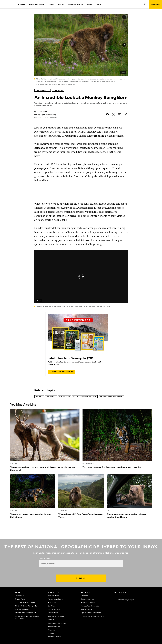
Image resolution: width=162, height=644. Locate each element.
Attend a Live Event (55, 599)
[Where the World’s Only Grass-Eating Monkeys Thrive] (81, 496)
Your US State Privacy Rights (25, 602)
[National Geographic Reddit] (145, 595)
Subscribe (85, 596)
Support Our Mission (55, 626)
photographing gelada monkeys (105, 136)
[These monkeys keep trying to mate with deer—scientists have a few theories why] (45, 440)
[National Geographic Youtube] (130, 595)
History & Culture (37, 4)
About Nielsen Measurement (26, 613)
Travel (51, 4)
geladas (39, 148)
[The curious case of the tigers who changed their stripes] (33, 496)
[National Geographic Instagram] (115, 595)
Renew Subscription (88, 602)
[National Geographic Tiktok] (140, 595)
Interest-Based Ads (22, 609)
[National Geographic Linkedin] (135, 595)
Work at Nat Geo (87, 609)
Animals (22, 4)
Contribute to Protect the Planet (93, 616)
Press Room (52, 633)
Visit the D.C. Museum (56, 616)
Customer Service (87, 599)
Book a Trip (52, 602)
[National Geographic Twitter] (125, 595)
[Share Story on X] (114, 114)
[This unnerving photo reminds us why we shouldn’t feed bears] (129, 496)
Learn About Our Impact (57, 623)
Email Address (45, 558)
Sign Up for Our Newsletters (91, 613)
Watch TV (52, 620)
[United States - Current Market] (124, 600)
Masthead (52, 630)
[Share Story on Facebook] (107, 114)
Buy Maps (52, 606)
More (99, 4)
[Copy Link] (126, 114)
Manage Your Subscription (90, 606)
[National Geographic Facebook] (120, 595)
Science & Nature (75, 4)
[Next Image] (124, 45)
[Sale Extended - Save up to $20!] (78, 334)
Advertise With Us (55, 637)
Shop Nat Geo (53, 613)
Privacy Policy (20, 599)
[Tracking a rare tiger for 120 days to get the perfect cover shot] (117, 439)
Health (61, 4)
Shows (90, 4)
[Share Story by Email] (120, 114)
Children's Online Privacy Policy (26, 606)
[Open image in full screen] (124, 17)
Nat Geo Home (53, 596)
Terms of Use (20, 596)
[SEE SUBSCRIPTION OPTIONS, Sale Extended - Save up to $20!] (61, 372)
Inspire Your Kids (54, 609)
